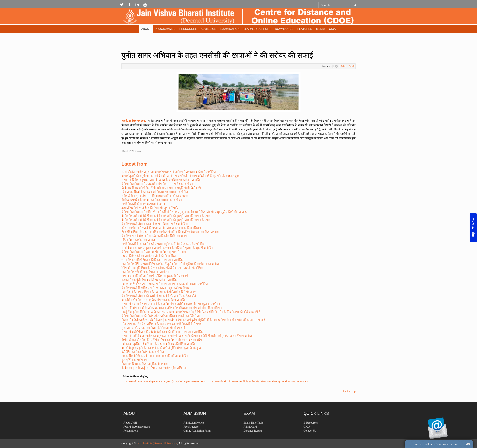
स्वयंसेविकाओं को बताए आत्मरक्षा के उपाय (143, 204)
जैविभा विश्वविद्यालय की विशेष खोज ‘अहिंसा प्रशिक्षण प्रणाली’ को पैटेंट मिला (161, 316)
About (146, 29)
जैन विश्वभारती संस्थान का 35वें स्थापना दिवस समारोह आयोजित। (155, 224)
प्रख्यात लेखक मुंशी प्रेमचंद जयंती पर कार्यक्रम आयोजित (149, 280)
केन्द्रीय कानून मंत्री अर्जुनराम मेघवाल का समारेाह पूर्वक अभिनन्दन (154, 368)
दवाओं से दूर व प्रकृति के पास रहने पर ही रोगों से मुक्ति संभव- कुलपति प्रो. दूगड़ (161, 348)
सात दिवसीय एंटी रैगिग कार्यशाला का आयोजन (145, 272)
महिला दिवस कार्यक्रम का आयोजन (139, 240)
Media (321, 29)
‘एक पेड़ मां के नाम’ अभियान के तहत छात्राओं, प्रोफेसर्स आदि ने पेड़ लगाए (159, 292)
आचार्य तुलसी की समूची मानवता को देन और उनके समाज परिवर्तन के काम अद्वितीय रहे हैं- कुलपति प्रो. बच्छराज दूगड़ (180, 176)
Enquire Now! (473, 228)
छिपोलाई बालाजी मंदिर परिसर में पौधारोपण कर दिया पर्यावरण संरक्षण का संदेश (162, 340)
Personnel (188, 29)
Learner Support (257, 29)
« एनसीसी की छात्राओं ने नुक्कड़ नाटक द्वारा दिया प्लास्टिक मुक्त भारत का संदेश (166, 381)
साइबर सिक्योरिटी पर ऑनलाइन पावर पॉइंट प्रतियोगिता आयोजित (155, 356)
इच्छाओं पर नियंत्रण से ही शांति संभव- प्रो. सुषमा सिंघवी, (150, 208)
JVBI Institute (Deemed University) (156, 443)
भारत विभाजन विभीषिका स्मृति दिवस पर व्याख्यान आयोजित (152, 260)
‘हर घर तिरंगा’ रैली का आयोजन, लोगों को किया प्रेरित (149, 256)
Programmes (165, 29)
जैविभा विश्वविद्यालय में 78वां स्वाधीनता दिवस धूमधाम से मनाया (154, 252)
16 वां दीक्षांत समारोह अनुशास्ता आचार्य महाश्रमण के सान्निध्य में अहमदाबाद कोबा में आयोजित (169, 172)
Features (305, 29)
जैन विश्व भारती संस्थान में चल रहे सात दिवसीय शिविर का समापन (155, 236)
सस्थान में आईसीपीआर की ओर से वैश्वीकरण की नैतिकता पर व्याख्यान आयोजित (162, 332)
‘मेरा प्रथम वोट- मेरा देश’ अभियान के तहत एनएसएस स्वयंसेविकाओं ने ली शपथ (161, 324)
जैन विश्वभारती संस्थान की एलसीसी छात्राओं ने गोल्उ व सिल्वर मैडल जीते (159, 296)
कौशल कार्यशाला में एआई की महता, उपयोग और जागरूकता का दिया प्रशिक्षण (161, 228)
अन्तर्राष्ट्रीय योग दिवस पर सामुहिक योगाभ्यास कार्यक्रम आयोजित (154, 300)
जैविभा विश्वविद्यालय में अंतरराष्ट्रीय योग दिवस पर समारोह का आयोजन (157, 184)
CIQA (332, 29)
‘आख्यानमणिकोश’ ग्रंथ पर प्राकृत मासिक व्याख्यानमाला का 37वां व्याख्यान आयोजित (165, 284)
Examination (230, 29)
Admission (209, 29)
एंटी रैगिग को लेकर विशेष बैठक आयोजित (143, 352)
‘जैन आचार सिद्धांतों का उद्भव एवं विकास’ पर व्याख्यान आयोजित (155, 192)
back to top (349, 391)
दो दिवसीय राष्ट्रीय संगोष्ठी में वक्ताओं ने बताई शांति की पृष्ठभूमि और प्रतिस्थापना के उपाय (166, 216)
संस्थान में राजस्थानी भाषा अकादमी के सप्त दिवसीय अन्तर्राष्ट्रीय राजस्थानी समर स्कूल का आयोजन (171, 304)
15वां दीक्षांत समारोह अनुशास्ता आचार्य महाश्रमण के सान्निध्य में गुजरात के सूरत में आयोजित (167, 248)
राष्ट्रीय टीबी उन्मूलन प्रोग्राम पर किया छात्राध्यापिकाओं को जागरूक (155, 196)
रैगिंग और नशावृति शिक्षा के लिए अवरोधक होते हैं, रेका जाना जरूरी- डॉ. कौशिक (162, 268)
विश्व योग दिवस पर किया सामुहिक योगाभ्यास (144, 364)
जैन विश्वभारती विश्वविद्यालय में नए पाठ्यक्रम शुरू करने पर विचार (155, 288)
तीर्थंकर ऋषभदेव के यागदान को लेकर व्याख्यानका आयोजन (152, 200)
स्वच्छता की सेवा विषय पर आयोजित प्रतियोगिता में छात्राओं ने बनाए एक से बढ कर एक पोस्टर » (260, 381)
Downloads (284, 29)
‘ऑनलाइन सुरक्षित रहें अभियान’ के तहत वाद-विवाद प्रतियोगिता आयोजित (159, 344)
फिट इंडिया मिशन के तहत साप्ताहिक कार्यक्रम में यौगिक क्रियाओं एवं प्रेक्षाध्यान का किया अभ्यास (170, 232)
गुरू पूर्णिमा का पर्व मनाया (134, 360)
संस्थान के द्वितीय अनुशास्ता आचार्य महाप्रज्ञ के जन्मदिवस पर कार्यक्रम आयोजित (161, 180)
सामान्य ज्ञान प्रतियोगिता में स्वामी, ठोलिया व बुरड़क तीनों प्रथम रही (155, 276)
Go (355, 5)
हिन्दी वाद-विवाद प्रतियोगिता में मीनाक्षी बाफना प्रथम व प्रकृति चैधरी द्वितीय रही (161, 188)
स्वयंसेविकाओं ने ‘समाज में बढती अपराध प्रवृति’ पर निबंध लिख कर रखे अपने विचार (164, 244)
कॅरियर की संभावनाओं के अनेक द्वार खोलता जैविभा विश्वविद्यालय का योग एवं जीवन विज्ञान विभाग (172, 308)
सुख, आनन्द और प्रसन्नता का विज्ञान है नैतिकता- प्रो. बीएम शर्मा (153, 328)
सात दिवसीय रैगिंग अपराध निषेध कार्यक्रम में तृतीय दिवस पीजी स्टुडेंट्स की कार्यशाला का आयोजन (171, 264)
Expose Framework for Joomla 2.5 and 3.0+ (238, 17)
